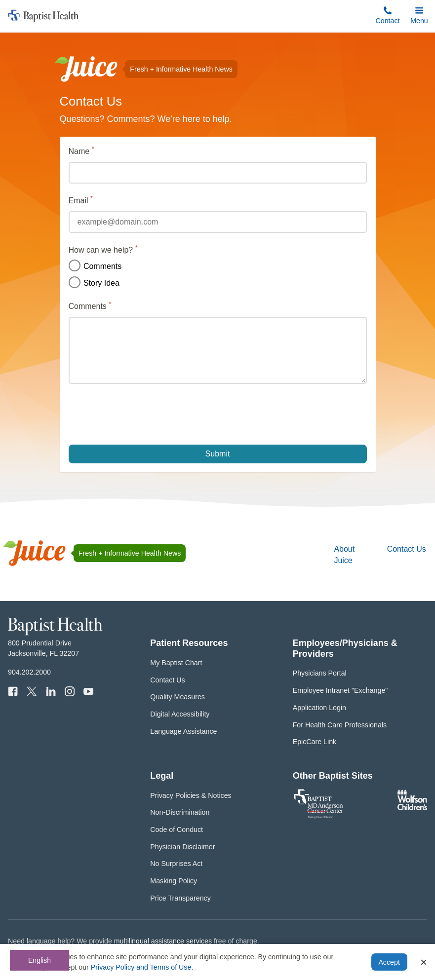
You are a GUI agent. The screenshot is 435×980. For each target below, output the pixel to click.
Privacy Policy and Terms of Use (141, 967)
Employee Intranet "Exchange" (340, 690)
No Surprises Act (176, 864)
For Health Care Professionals (340, 725)
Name (97, 151)
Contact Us (407, 549)
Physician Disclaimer (182, 847)
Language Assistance (183, 731)
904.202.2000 (29, 672)
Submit (218, 454)
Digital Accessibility (180, 714)
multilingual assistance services (163, 941)
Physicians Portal (320, 673)
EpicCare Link (315, 742)
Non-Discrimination (180, 812)
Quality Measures (178, 697)
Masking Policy (174, 881)
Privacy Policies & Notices (191, 795)
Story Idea (94, 283)
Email (97, 200)
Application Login (319, 708)
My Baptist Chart (176, 663)
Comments (95, 266)
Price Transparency (180, 898)
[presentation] (144, 414)
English (40, 960)
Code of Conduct (177, 829)
